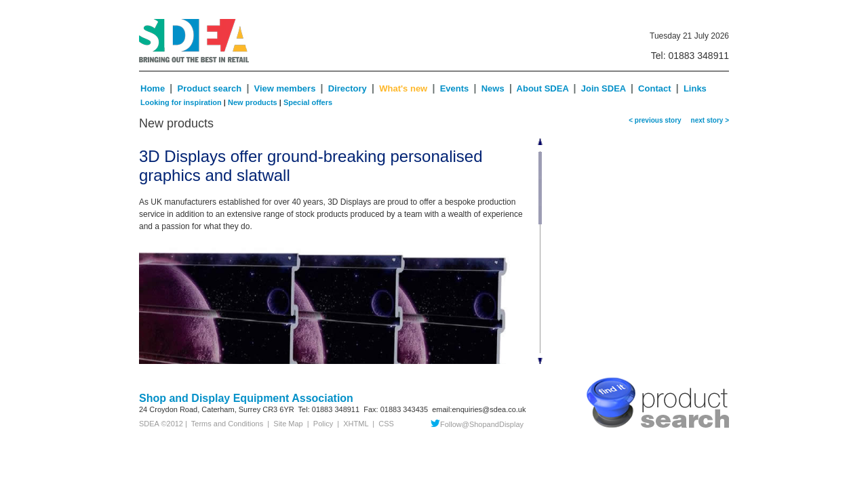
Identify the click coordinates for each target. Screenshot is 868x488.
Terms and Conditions (225, 424)
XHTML (356, 424)
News (493, 88)
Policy (323, 424)
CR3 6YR (278, 409)
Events (455, 88)
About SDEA (543, 88)
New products (253, 102)
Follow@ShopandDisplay (477, 424)
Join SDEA (605, 88)
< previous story (655, 120)
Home (153, 88)
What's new (403, 88)
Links (695, 88)
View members (285, 88)
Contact (654, 88)
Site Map (288, 424)
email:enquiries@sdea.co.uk (479, 409)
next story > (708, 120)
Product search (210, 88)
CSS (386, 424)
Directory (349, 88)
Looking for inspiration (181, 102)
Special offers (308, 102)
